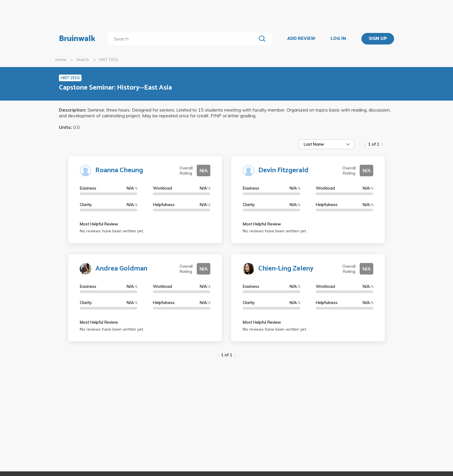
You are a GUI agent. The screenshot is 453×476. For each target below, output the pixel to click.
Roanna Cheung (119, 170)
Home (61, 60)
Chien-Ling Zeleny (286, 269)
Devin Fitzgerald (283, 170)
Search (83, 60)
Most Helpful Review (99, 224)
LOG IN (338, 39)
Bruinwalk (77, 39)
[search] (183, 39)
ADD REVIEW (301, 39)
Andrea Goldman (121, 269)
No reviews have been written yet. (112, 231)
